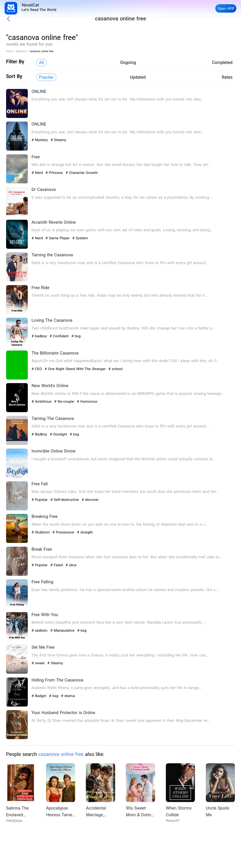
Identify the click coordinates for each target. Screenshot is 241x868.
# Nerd (38, 173)
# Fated (57, 565)
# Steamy (58, 140)
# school (116, 369)
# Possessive (64, 532)
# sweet (39, 663)
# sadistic (40, 630)
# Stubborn (41, 532)
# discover (90, 500)
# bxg (76, 336)
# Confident (60, 336)
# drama (68, 696)
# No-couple (65, 401)
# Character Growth (82, 173)
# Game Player (58, 238)
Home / (11, 51)
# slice (71, 565)
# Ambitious (42, 401)
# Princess (55, 173)
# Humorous (87, 401)
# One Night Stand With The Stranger (76, 369)
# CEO (37, 369)
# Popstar (40, 500)
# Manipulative (63, 630)
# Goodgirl (59, 434)
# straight (85, 532)
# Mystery (40, 140)
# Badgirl (40, 696)
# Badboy (40, 434)
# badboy (40, 336)
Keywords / (23, 51)
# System (80, 238)
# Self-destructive (65, 500)
